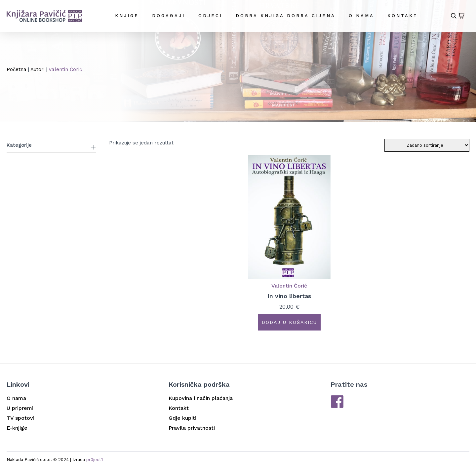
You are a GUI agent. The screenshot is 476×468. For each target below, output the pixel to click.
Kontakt (403, 16)
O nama (361, 16)
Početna (17, 69)
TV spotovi (20, 418)
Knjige (127, 16)
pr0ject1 (95, 460)
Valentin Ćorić (289, 286)
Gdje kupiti (182, 418)
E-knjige (17, 428)
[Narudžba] (427, 145)
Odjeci (210, 16)
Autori (38, 69)
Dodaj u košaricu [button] (289, 322)
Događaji (169, 16)
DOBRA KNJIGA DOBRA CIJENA (286, 16)
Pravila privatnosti (192, 428)
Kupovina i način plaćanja (201, 398)
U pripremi (20, 408)
